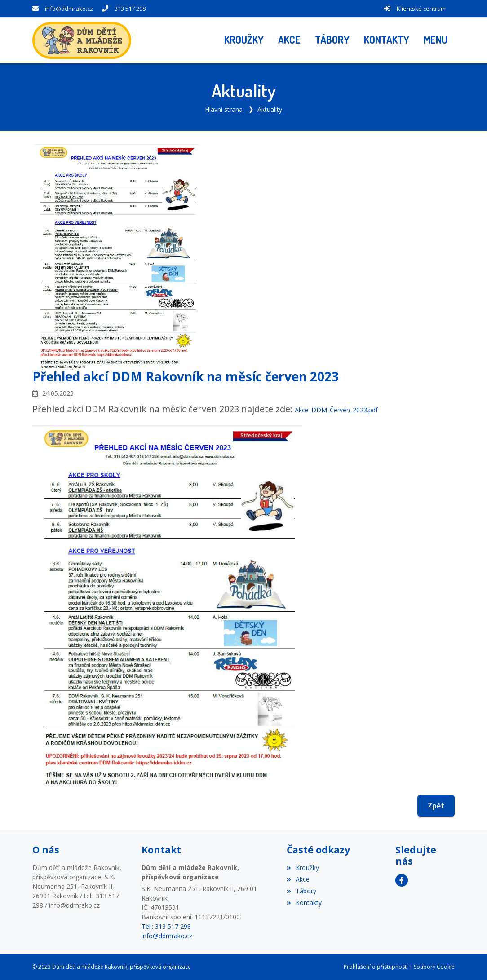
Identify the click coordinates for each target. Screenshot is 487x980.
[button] (436, 40)
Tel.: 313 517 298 (166, 926)
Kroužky (303, 867)
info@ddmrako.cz (69, 9)
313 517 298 (130, 9)
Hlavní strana (224, 109)
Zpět (436, 806)
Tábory (301, 891)
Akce (298, 879)
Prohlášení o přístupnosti (376, 967)
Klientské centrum (421, 9)
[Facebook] (402, 880)
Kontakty (304, 903)
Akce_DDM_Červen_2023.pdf (336, 410)
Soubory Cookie (434, 967)
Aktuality (270, 109)
